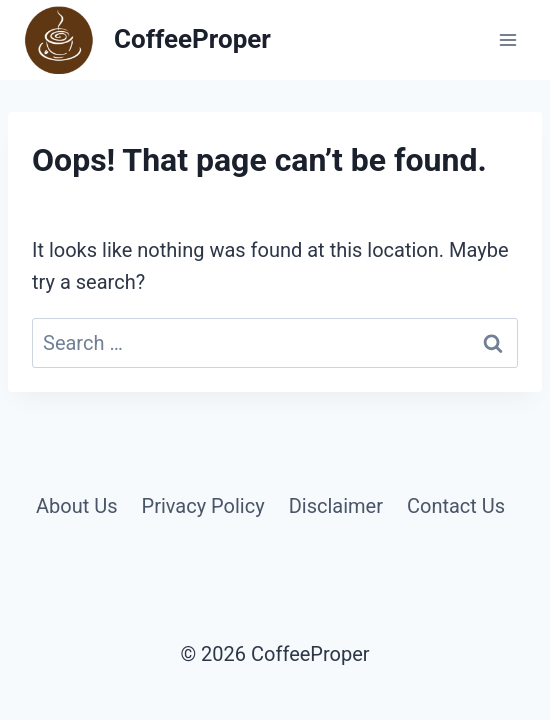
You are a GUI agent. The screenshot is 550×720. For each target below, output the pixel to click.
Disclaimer (336, 506)
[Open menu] (507, 39)
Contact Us (456, 506)
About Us (77, 506)
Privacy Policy (203, 506)
